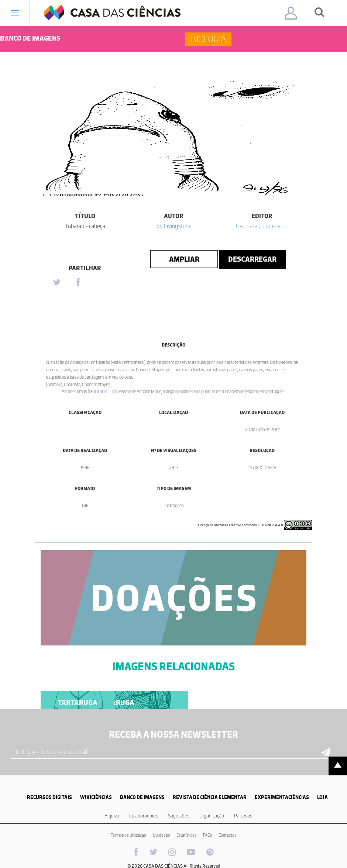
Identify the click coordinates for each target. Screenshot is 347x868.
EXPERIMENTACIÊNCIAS (282, 797)
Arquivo (112, 816)
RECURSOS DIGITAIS (49, 797)
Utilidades (161, 835)
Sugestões (179, 816)
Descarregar (252, 259)
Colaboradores (144, 816)
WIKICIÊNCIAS (96, 797)
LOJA (322, 797)
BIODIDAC (101, 391)
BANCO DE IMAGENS (142, 797)
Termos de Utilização (128, 835)
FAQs (207, 835)
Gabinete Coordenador (262, 226)
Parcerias (243, 816)
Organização (212, 816)
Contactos (227, 835)
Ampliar (184, 259)
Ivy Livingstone (173, 226)
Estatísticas (186, 835)
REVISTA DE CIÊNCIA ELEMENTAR (210, 797)
